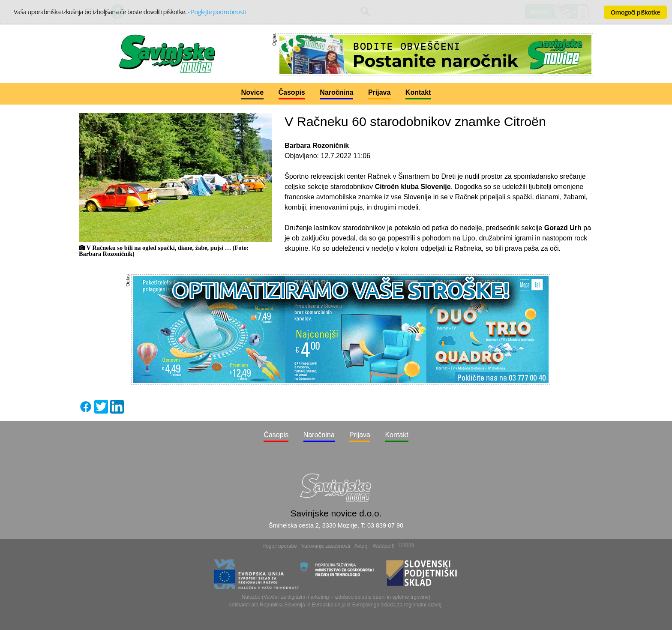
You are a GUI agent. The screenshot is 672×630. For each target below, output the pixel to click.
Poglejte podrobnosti (218, 12)
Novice (252, 92)
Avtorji (361, 546)
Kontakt (418, 92)
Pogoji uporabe (280, 546)
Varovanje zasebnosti (326, 546)
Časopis (292, 92)
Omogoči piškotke (635, 12)
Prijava (379, 92)
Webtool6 (384, 546)
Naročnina (336, 92)
